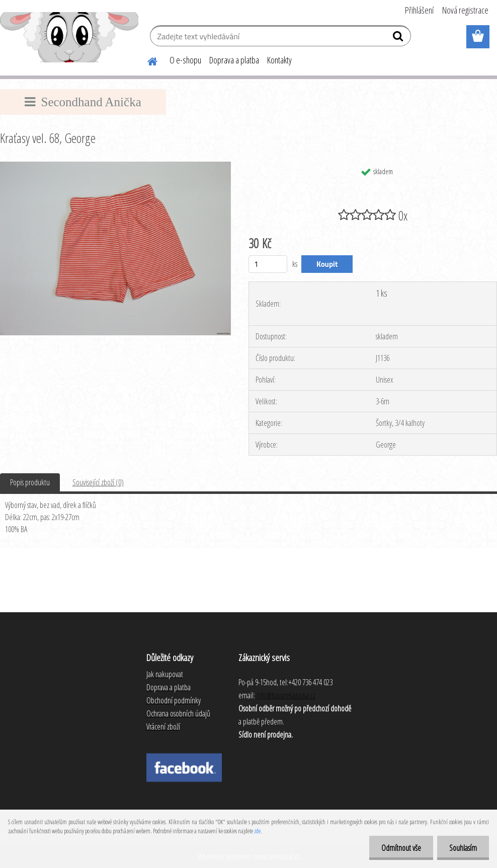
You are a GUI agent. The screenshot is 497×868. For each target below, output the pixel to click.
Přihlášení (419, 10)
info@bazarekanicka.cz (286, 695)
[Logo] (69, 37)
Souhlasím (463, 848)
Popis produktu (30, 482)
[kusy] (268, 264)
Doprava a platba (234, 60)
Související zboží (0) (98, 482)
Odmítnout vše (400, 848)
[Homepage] (146, 60)
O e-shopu (185, 60)
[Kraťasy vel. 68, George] (115, 166)
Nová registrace (465, 10)
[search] (399, 38)
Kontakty (279, 60)
